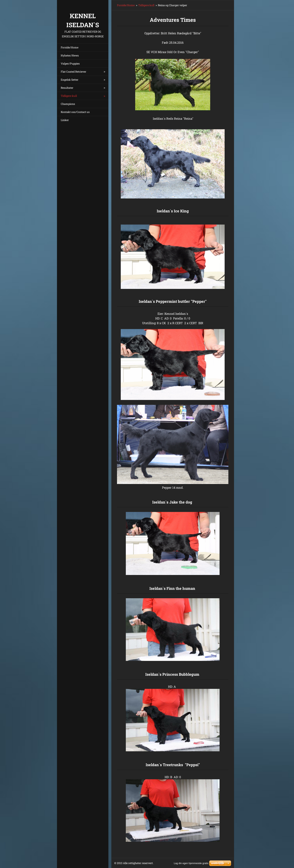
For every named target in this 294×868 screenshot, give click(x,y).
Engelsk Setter (70, 80)
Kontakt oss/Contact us (75, 112)
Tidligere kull (69, 96)
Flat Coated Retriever (73, 72)
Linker (65, 120)
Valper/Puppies (70, 64)
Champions (68, 104)
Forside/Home (70, 47)
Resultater (67, 88)
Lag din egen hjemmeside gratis (191, 863)
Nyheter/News (70, 55)
